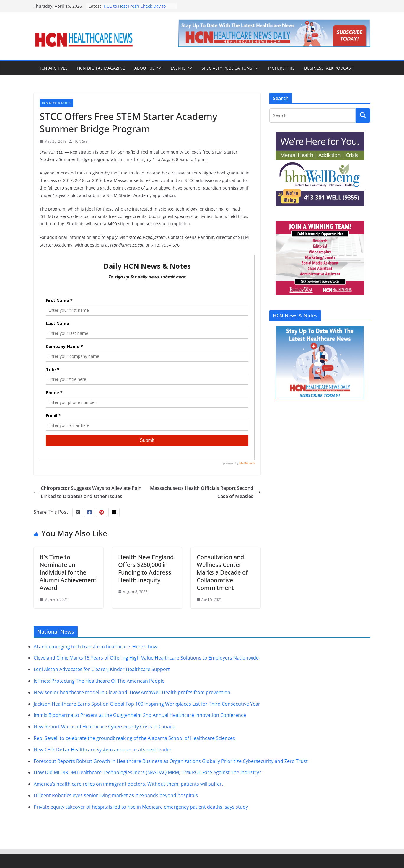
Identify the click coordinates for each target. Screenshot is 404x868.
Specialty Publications (227, 68)
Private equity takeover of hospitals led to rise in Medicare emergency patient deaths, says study (141, 807)
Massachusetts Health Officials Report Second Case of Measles (205, 492)
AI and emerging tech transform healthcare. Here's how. (96, 647)
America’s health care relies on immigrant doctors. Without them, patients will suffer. (128, 784)
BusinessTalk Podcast (329, 68)
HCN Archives (53, 68)
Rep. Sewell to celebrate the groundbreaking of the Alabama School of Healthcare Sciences (134, 738)
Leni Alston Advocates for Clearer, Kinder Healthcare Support (102, 669)
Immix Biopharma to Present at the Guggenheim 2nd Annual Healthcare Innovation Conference (140, 715)
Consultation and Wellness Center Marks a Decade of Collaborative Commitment (222, 572)
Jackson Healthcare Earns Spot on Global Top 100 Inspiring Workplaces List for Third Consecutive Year (147, 704)
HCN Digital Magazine (101, 68)
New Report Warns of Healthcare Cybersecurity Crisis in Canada (105, 727)
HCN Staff (82, 141)
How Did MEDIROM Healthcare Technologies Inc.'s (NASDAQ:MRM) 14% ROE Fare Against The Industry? (147, 772)
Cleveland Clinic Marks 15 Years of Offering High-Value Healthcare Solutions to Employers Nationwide (146, 658)
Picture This (281, 68)
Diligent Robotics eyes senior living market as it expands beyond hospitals (116, 795)
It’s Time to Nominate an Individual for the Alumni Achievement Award (68, 572)
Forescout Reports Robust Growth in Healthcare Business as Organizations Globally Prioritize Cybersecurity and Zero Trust (171, 761)
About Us (145, 68)
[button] (158, 68)
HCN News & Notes (56, 103)
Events (178, 68)
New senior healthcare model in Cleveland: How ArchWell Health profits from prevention (132, 692)
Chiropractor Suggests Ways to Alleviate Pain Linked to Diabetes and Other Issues (88, 492)
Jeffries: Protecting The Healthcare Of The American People (99, 681)
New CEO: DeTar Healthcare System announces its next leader (103, 750)
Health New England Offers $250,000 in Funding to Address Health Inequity (146, 568)
